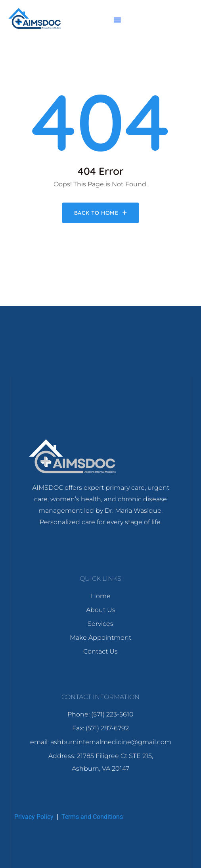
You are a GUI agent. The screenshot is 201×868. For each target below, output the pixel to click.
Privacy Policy (34, 817)
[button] (117, 20)
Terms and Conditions (92, 817)
